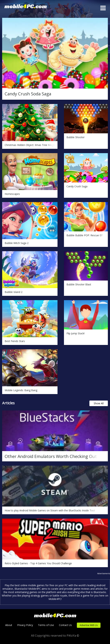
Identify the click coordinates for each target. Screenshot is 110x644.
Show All (99, 403)
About (9, 625)
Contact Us (65, 625)
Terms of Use (46, 625)
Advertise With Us (89, 625)
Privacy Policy (25, 625)
